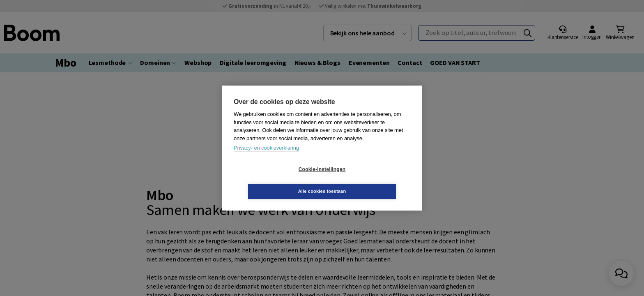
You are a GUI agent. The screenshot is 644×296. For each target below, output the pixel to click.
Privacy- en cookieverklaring (266, 159)
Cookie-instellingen (273, 180)
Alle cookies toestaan (371, 180)
